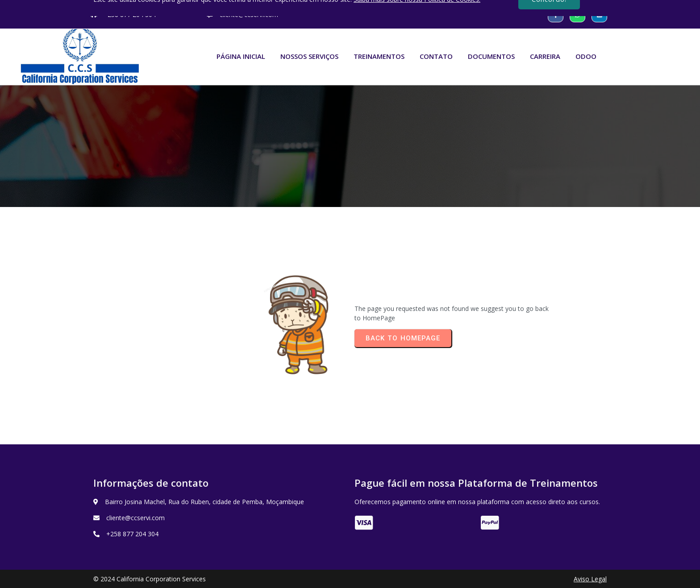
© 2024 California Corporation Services (150, 579)
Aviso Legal (590, 579)
